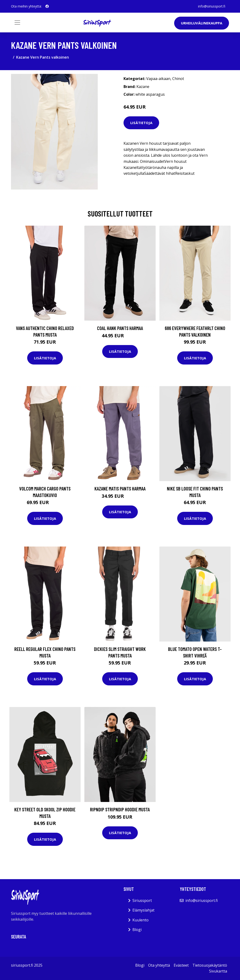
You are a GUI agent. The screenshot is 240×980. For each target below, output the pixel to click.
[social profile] (47, 6)
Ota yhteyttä (159, 965)
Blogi (137, 930)
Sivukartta (218, 971)
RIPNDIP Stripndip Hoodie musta (120, 809)
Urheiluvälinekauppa (202, 23)
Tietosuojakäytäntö (210, 965)
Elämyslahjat (143, 910)
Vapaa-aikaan (158, 79)
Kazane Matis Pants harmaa (120, 488)
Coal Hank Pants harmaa (120, 328)
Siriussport (142, 900)
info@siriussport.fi (212, 6)
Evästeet (181, 965)
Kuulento (141, 920)
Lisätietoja (141, 123)
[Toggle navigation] (17, 23)
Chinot (178, 79)
